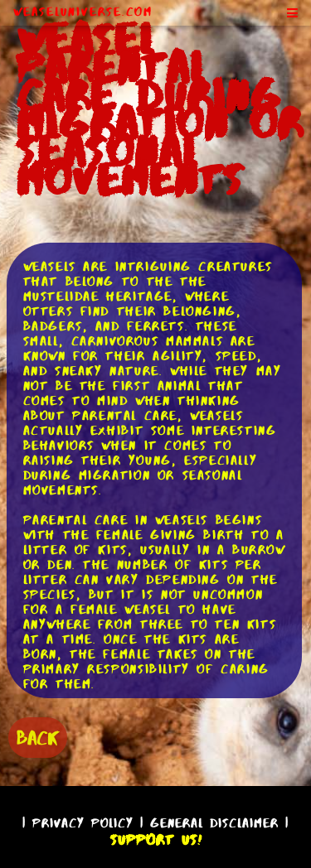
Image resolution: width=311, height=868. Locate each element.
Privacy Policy (83, 823)
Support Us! (156, 840)
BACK (38, 738)
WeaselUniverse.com (83, 12)
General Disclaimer (214, 823)
